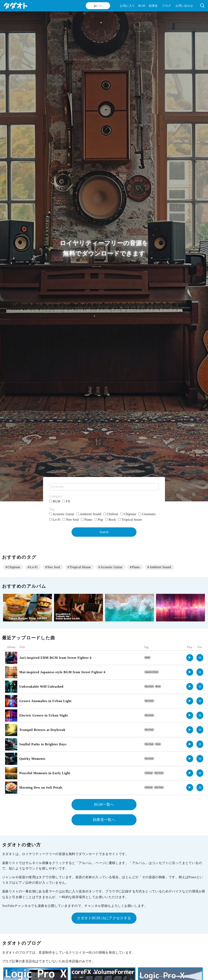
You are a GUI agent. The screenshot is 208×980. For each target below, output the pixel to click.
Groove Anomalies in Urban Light (45, 701)
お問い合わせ (184, 6)
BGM (142, 6)
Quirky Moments (32, 759)
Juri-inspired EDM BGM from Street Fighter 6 (55, 658)
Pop (99, 520)
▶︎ (190, 658)
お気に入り (127, 6)
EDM (147, 657)
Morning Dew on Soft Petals (41, 788)
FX (66, 501)
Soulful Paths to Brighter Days (43, 744)
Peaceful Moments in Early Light (45, 773)
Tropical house (130, 520)
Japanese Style (152, 672)
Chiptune (128, 514)
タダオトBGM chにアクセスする (104, 918)
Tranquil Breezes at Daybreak (42, 730)
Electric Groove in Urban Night (44, 715)
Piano (87, 520)
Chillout (111, 514)
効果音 (153, 6)
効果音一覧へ (104, 820)
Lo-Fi (55, 520)
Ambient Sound (89, 514)
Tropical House (80, 567)
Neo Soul (71, 520)
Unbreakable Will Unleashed (41, 687)
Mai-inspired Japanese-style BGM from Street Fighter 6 (62, 672)
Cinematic (147, 514)
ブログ (166, 6)
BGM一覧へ (104, 804)
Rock (111, 520)
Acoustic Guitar (62, 514)
